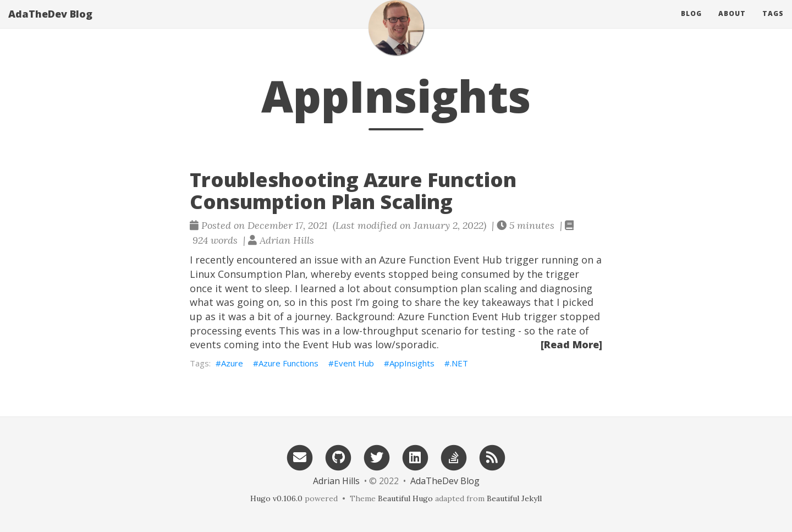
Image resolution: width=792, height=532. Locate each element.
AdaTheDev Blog (50, 25)
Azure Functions (288, 363)
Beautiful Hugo (405, 498)
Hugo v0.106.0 (276, 498)
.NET (459, 363)
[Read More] (571, 344)
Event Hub (354, 363)
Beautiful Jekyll (514, 498)
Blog (691, 24)
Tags (773, 24)
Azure (232, 363)
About (732, 24)
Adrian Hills (336, 481)
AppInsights (412, 363)
